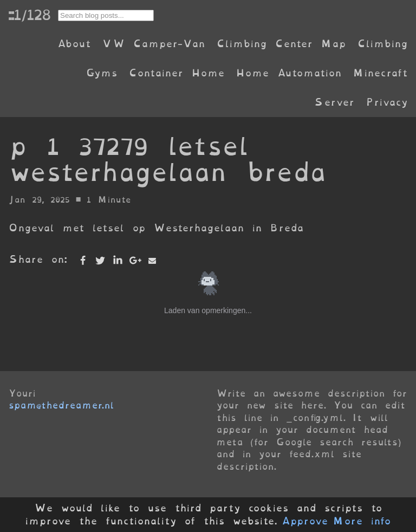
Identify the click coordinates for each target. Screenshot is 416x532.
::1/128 (29, 15)
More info (362, 521)
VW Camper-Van (154, 44)
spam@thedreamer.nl (61, 405)
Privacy (387, 102)
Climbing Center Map (281, 44)
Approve (305, 521)
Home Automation (289, 73)
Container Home (177, 73)
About (74, 44)
